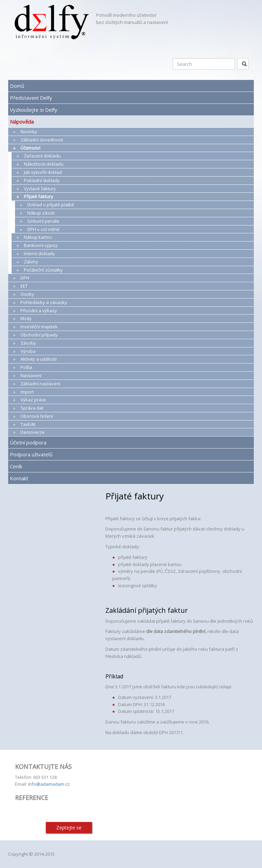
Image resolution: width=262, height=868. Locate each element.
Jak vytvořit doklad (43, 172)
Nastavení (31, 375)
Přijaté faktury (39, 196)
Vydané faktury (40, 189)
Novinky (29, 132)
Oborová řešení (37, 416)
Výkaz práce (33, 400)
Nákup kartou (38, 237)
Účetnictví (30, 148)
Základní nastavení (40, 384)
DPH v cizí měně (43, 229)
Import (27, 392)
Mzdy (26, 318)
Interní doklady (39, 253)
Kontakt (19, 478)
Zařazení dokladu (42, 156)
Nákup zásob (41, 213)
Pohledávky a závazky (44, 302)
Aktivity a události (39, 359)
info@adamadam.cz (49, 784)
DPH (25, 278)
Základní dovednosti (42, 140)
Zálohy (31, 262)
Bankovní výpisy (41, 245)
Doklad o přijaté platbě (51, 205)
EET (24, 286)
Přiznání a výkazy (39, 311)
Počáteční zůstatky (43, 270)
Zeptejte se (69, 828)
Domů (17, 86)
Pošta (26, 367)
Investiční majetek (39, 327)
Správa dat (32, 408)
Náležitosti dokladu (44, 164)
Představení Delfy (31, 98)
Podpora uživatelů (31, 454)
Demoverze (33, 432)
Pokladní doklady (42, 180)
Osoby (27, 294)
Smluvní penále (43, 221)
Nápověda (22, 122)
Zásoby (28, 343)
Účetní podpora (28, 442)
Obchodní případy (39, 335)
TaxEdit (28, 424)
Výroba (28, 351)
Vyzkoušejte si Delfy (34, 110)
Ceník (16, 466)
